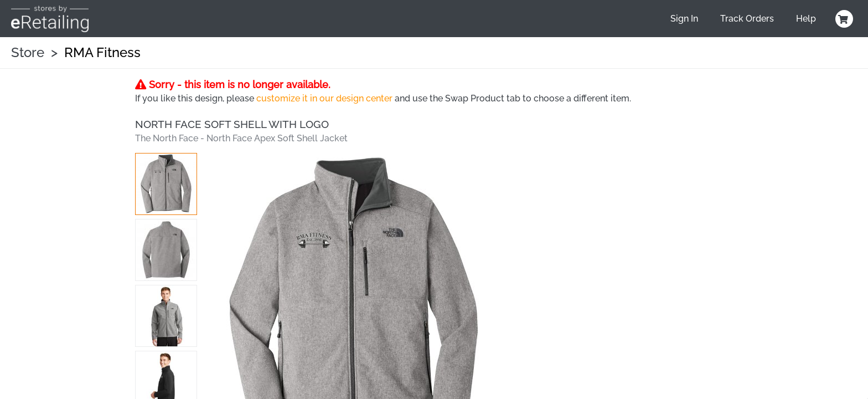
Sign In (684, 19)
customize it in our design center (324, 98)
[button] (166, 184)
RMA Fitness (102, 52)
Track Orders (747, 19)
